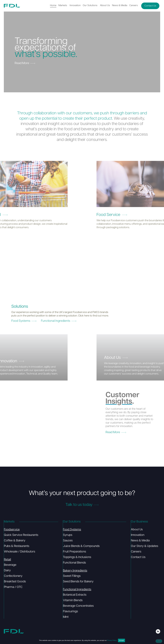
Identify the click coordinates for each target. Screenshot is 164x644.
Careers (136, 552)
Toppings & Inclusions (77, 557)
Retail (7, 560)
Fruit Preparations (74, 552)
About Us (137, 530)
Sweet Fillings (72, 576)
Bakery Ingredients (75, 571)
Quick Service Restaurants (21, 535)
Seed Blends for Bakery (78, 582)
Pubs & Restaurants (16, 546)
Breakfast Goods (15, 582)
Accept (121, 640)
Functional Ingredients (77, 590)
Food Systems (72, 530)
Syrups (67, 535)
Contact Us (138, 557)
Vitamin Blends (73, 601)
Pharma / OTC (13, 588)
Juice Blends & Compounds (81, 546)
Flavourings (70, 612)
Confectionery (13, 576)
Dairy (7, 571)
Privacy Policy (112, 640)
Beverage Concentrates (78, 606)
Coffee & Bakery (15, 541)
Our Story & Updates (144, 546)
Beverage (10, 565)
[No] (159, 641)
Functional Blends (74, 563)
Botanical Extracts (75, 595)
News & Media (140, 541)
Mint (66, 618)
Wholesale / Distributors (19, 552)
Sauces (68, 541)
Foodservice (12, 530)
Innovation (137, 535)
